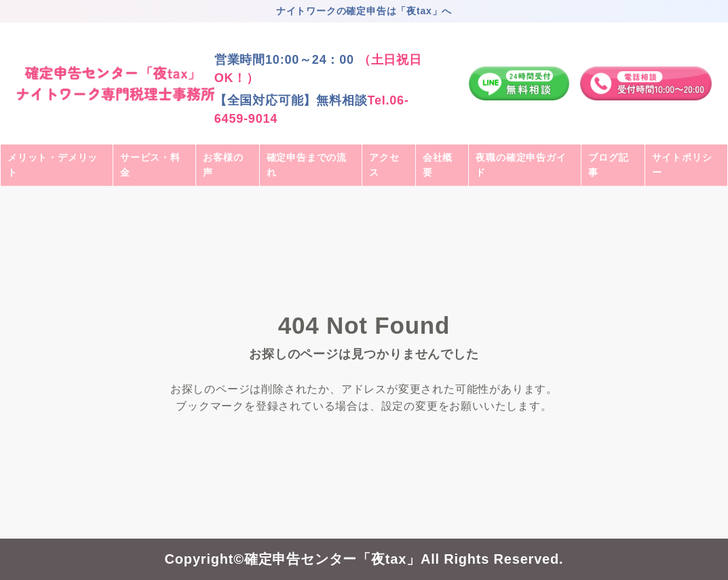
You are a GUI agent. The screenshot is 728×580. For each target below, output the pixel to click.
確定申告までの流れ (307, 165)
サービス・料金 (150, 165)
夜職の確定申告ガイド (521, 165)
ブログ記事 (608, 165)
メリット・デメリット (53, 165)
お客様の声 (223, 165)
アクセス (384, 165)
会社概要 (438, 165)
